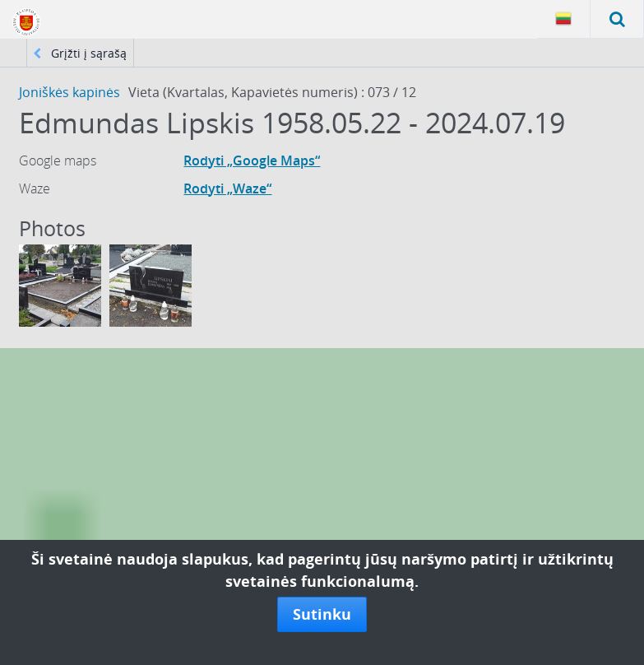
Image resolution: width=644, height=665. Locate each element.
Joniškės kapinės (69, 92)
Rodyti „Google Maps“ (252, 160)
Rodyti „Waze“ (227, 188)
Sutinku (322, 614)
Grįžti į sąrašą (80, 53)
